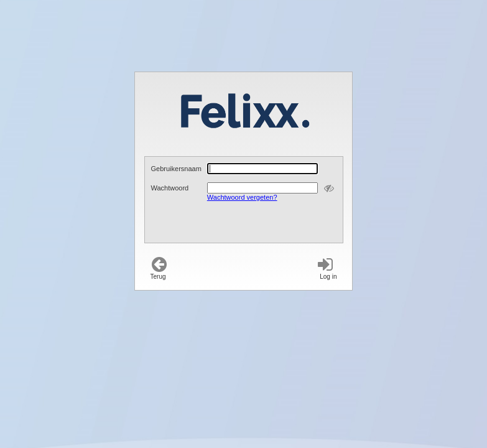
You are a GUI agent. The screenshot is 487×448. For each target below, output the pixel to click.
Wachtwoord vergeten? (242, 197)
